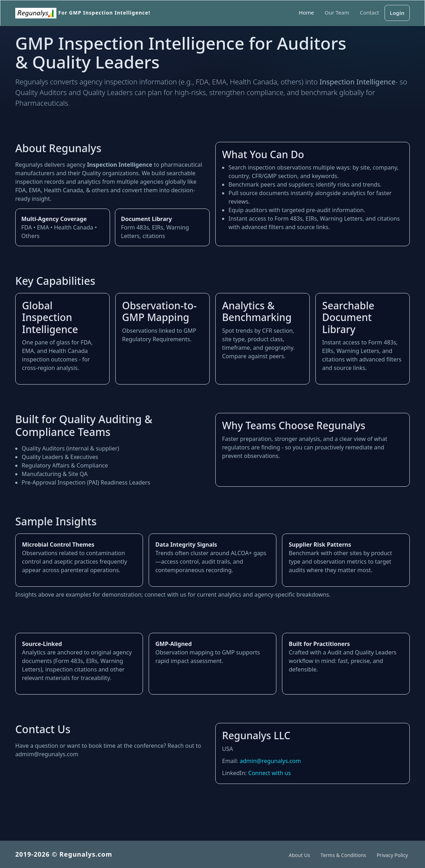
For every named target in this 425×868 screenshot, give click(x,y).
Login (397, 13)
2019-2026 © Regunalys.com (68, 854)
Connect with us (270, 773)
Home (306, 12)
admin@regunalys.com (271, 761)
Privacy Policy (392, 855)
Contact (369, 12)
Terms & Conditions (344, 855)
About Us (299, 855)
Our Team (337, 12)
